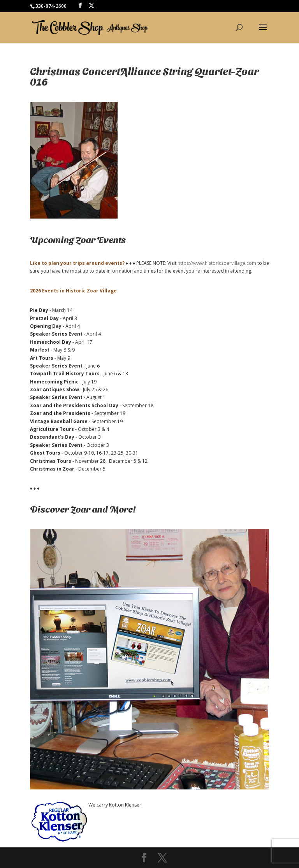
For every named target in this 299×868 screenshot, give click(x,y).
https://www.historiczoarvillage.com (217, 263)
